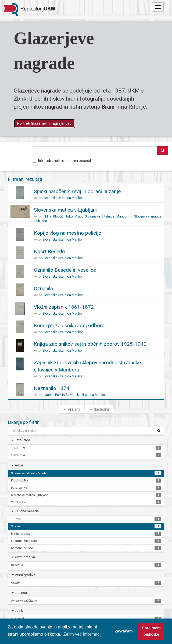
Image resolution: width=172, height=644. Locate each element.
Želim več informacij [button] (82, 634)
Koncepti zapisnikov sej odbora (69, 325)
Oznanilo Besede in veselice (65, 270)
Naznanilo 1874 (52, 388)
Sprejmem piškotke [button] (151, 631)
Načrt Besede (49, 251)
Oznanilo (44, 288)
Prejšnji (72, 409)
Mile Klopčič (54, 216)
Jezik (19, 611)
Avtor (19, 465)
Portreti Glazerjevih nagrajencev (44, 123)
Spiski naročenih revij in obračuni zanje (77, 191)
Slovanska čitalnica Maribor (63, 198)
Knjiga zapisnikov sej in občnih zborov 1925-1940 (90, 344)
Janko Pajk (53, 395)
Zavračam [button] (124, 631)
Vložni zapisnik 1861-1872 (64, 307)
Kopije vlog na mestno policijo (68, 233)
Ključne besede (27, 511)
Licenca (21, 593)
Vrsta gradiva (25, 575)
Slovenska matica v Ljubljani (65, 210)
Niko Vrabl (74, 216)
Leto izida (22, 440)
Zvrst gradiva (25, 557)
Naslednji (99, 409)
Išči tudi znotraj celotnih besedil (62, 161)
